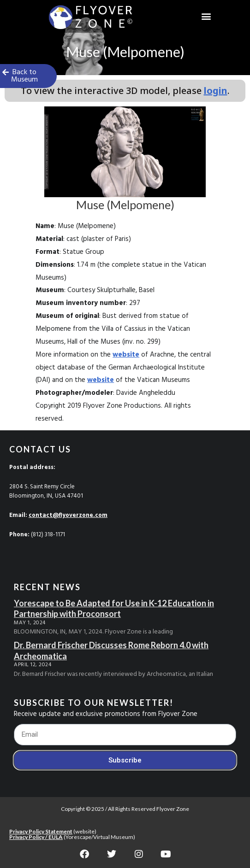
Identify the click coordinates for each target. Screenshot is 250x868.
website (126, 355)
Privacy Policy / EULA (36, 837)
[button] (206, 16)
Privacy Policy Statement (41, 831)
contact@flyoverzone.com (68, 515)
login (216, 91)
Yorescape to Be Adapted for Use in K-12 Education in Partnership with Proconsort (114, 608)
